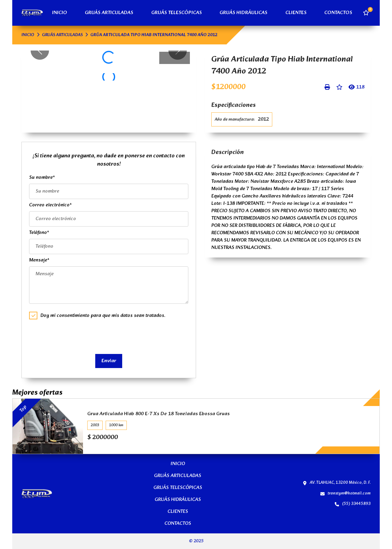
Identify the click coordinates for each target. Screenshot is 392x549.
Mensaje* (39, 260)
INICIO (60, 13)
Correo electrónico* (50, 205)
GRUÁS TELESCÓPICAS (177, 13)
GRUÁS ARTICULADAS (109, 13)
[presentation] (76, 336)
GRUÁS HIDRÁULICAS (243, 13)
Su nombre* (42, 177)
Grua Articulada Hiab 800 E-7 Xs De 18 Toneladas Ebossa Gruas (158, 414)
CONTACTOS (338, 13)
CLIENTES (296, 13)
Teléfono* (39, 233)
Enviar (109, 361)
